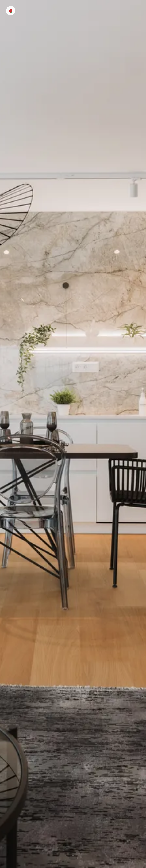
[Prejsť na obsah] (73, 856)
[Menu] (11, 11)
